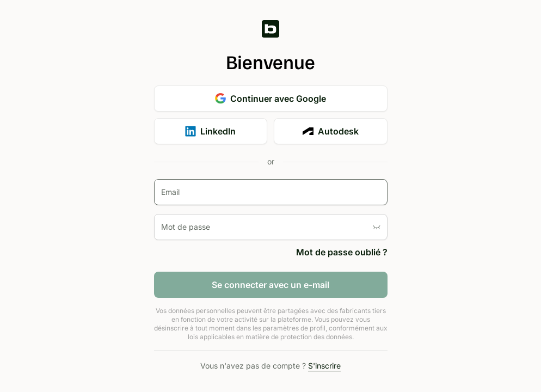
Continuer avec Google (270, 99)
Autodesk (331, 131)
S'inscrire (324, 366)
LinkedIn (210, 131)
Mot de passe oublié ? (342, 252)
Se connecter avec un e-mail (270, 285)
